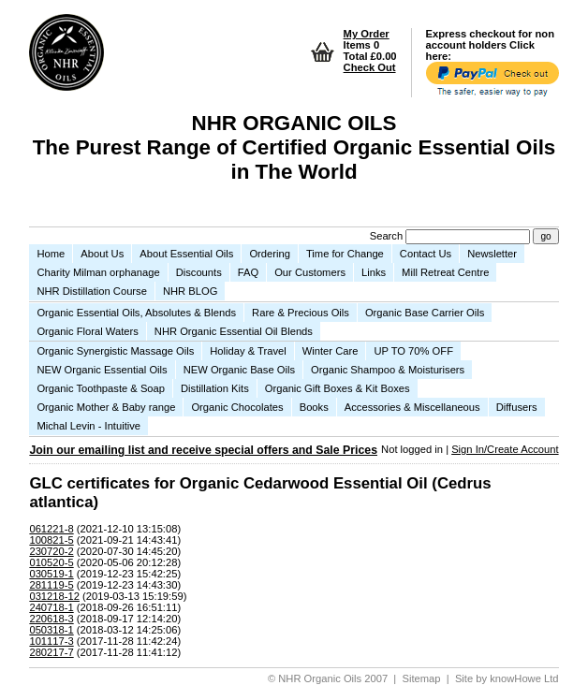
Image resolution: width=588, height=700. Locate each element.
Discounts (199, 272)
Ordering (270, 254)
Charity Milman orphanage (98, 272)
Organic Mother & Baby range (106, 407)
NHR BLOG (190, 291)
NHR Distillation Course (92, 291)
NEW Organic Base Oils (239, 370)
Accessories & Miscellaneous (412, 407)
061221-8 (51, 529)
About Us (102, 254)
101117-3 (51, 641)
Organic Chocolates (237, 407)
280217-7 (51, 652)
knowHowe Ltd (524, 678)
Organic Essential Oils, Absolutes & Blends (136, 313)
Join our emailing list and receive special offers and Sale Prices (203, 450)
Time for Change (345, 254)
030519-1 (51, 574)
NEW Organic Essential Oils (102, 370)
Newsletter (492, 254)
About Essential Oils (186, 254)
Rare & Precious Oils (301, 313)
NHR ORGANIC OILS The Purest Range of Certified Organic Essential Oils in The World (294, 147)
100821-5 (51, 540)
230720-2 (51, 551)
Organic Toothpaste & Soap (101, 388)
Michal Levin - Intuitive (88, 426)
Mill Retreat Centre (445, 272)
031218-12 (54, 596)
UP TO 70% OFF (413, 351)
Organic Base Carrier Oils (425, 313)
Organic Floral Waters (87, 331)
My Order (367, 34)
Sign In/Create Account (505, 449)
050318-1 (51, 630)
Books (314, 407)
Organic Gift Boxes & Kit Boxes (338, 388)
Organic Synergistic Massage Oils (115, 351)
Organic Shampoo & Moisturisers (388, 370)
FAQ (248, 272)
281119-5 (51, 585)
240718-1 (51, 607)
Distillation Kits (215, 388)
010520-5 (51, 562)
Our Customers (310, 272)
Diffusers (517, 407)
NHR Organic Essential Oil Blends (234, 331)
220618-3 (51, 619)
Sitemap (422, 678)
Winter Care (331, 351)
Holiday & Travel (248, 351)
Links (374, 272)
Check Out (370, 67)
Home (51, 254)
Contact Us (426, 254)
